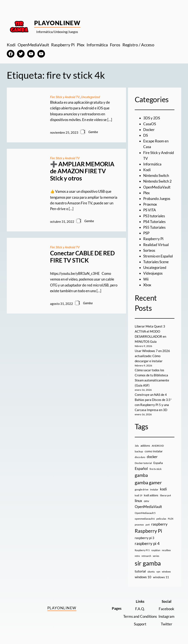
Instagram (166, 616)
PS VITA (150, 210)
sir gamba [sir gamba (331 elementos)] (148, 563)
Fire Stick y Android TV (65, 97)
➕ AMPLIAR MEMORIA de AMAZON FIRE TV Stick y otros (82, 171)
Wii (146, 279)
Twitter (167, 624)
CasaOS (150, 124)
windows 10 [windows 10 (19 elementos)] (143, 577)
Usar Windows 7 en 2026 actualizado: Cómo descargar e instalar (152, 356)
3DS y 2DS (152, 118)
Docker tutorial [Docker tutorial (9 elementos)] (143, 463)
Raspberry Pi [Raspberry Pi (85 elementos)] (148, 531)
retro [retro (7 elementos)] (137, 556)
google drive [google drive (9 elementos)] (142, 489)
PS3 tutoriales (154, 216)
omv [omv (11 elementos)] (147, 501)
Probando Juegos (157, 199)
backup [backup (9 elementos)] (139, 451)
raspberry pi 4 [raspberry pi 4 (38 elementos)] (147, 544)
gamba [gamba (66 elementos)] (141, 475)
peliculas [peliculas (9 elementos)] (161, 519)
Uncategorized (91, 97)
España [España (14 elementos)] (158, 463)
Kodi (147, 170)
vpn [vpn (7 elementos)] (158, 572)
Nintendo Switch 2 (157, 181)
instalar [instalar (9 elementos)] (154, 489)
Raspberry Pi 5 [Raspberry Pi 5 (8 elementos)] (142, 550)
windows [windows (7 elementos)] (166, 572)
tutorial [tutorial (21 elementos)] (140, 571)
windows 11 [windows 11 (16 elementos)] (161, 577)
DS (146, 135)
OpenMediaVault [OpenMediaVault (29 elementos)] (148, 507)
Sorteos (149, 250)
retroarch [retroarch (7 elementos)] (146, 556)
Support (140, 624)
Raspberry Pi (153, 239)
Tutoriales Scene (156, 262)
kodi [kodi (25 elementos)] (163, 489)
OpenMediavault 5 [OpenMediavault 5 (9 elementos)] (145, 513)
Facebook (166, 609)
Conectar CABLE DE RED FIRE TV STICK (82, 257)
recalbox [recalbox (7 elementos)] (166, 550)
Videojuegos (153, 273)
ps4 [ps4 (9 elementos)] (148, 525)
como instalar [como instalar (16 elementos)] (154, 451)
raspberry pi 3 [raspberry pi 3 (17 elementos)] (145, 538)
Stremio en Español (158, 256)
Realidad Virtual (156, 245)
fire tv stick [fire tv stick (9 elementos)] (156, 469)
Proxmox (150, 204)
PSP (146, 233)
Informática (152, 164)
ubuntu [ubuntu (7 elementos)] (151, 572)
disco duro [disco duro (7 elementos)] (140, 457)
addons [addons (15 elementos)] (145, 445)
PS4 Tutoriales (154, 222)
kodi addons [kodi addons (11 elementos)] (151, 495)
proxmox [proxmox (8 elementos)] (139, 525)
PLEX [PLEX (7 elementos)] (171, 519)
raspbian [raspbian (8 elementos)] (156, 550)
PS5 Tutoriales (154, 227)
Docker (149, 130)
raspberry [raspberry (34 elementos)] (159, 524)
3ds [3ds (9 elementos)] (137, 446)
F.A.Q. (140, 609)
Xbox (147, 285)
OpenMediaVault (157, 187)
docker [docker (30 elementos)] (152, 457)
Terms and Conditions (140, 616)
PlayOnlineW (57, 23)
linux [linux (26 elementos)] (138, 501)
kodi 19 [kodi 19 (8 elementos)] (138, 495)
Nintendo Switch (156, 175)
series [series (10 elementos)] (156, 556)
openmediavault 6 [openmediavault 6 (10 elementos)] (145, 519)
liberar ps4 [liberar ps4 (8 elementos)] (165, 495)
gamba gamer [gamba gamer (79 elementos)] (148, 482)
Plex (147, 193)
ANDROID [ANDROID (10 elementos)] (158, 446)
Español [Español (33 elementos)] (141, 468)
